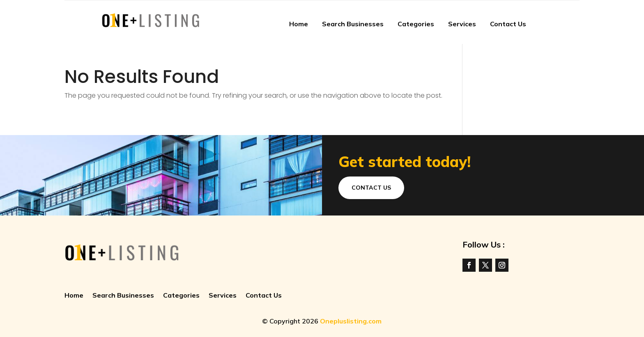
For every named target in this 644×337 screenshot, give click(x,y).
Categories (416, 24)
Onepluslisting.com (351, 321)
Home (299, 24)
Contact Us (508, 24)
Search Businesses (353, 24)
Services (462, 24)
